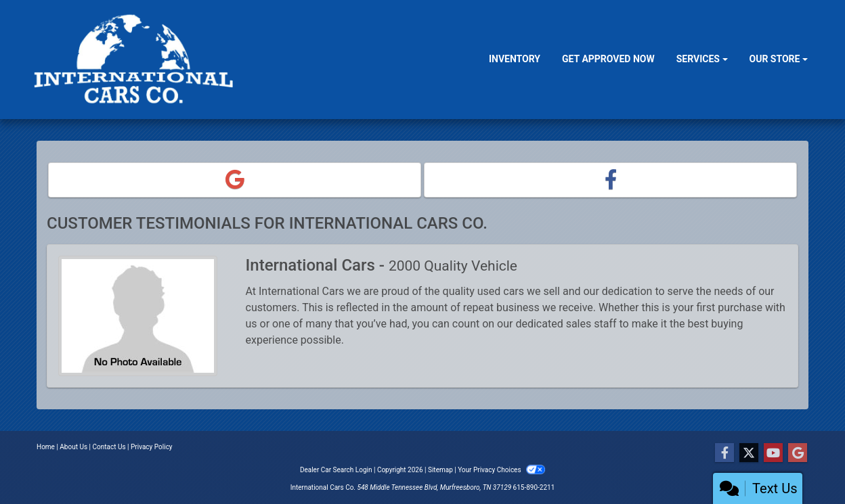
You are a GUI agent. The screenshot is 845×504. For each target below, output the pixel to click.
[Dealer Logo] (135, 60)
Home (46, 447)
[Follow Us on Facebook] (724, 453)
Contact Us (109, 447)
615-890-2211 (534, 487)
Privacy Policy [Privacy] (152, 447)
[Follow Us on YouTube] (773, 453)
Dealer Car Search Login (336, 470)
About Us (73, 447)
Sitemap (440, 470)
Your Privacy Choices (501, 470)
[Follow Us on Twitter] (749, 453)
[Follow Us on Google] (798, 453)
